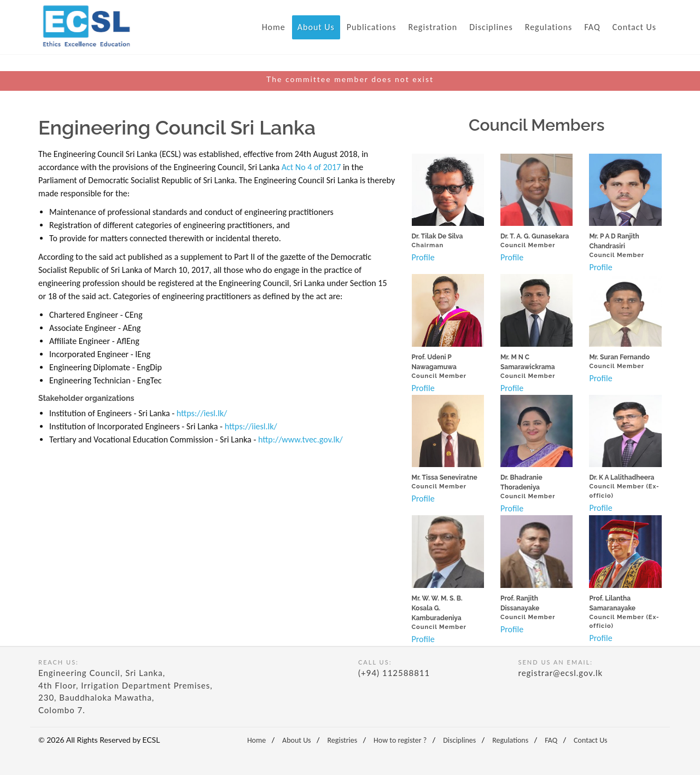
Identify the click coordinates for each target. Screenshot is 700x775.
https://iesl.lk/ (202, 413)
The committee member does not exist (350, 79)
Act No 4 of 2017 (311, 167)
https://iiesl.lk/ (251, 426)
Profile (423, 257)
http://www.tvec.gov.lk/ (301, 439)
